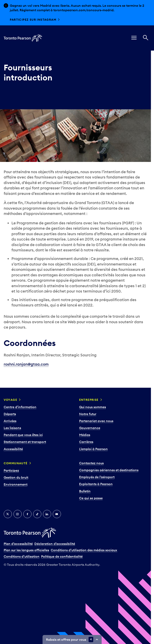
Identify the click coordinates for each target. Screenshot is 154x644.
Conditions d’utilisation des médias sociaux (84, 550)
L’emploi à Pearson (93, 449)
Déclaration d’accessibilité (55, 544)
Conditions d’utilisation (22, 556)
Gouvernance (90, 428)
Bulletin (85, 491)
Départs (10, 414)
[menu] (134, 38)
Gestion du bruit (16, 477)
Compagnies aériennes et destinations (109, 470)
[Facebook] (27, 514)
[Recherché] (146, 38)
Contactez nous (91, 463)
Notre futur (88, 414)
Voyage (10, 400)
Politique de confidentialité (62, 556)
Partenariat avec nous (96, 421)
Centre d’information (20, 407)
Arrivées (10, 421)
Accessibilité (13, 449)
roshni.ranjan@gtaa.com (26, 364)
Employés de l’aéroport (97, 477)
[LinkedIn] (47, 514)
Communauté (16, 463)
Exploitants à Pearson (96, 484)
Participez (11, 470)
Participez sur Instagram (33, 20)
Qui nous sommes (93, 407)
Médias (85, 435)
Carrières (86, 442)
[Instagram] (18, 514)
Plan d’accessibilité (18, 544)
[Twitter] (8, 514)
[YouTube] (57, 514)
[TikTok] (37, 514)
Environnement (16, 484)
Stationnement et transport (25, 442)
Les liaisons (12, 428)
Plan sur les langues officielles (26, 550)
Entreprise (89, 400)
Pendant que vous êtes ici (23, 435)
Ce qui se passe (91, 498)
